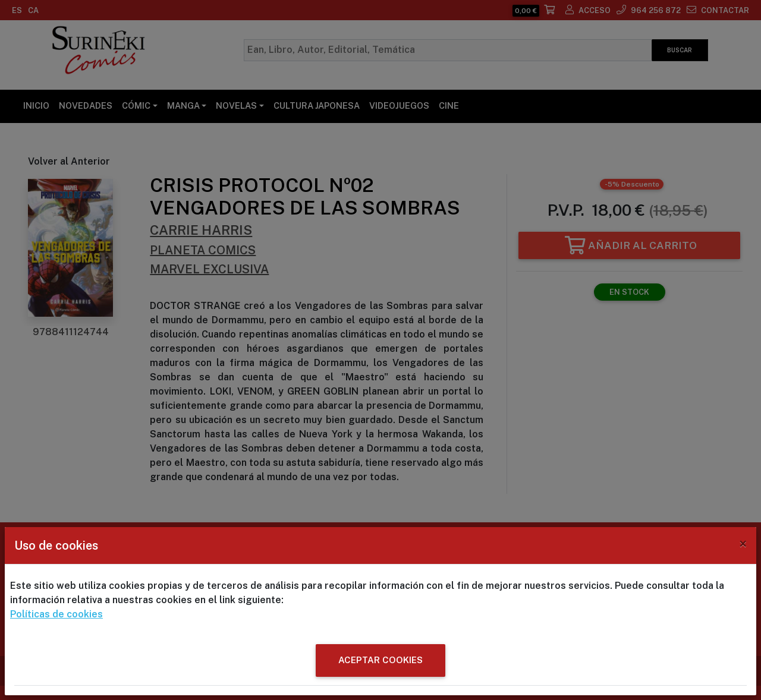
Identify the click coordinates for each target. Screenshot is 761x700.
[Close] (743, 544)
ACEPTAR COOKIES (380, 660)
